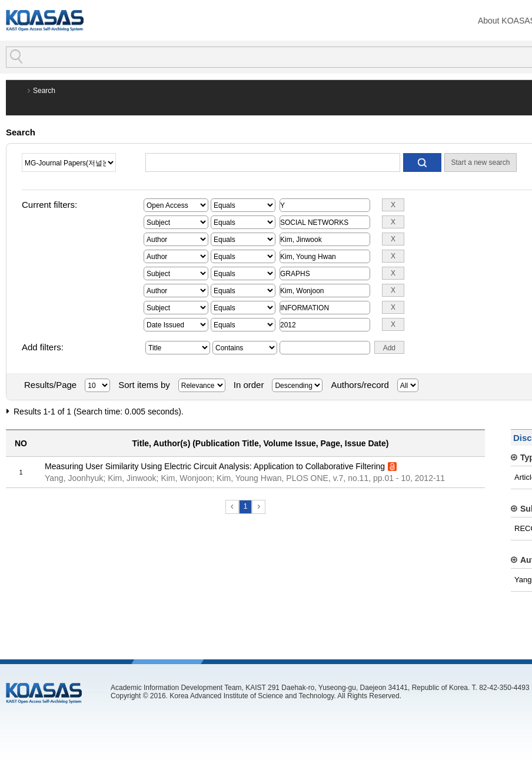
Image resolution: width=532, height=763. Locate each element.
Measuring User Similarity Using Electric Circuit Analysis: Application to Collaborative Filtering (215, 466)
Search (44, 91)
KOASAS (45, 20)
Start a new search (480, 162)
